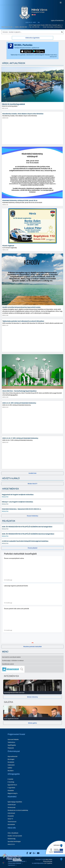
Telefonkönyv (11, 742)
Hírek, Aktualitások (13, 833)
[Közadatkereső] (32, 669)
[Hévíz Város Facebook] (27, 853)
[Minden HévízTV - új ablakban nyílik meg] (32, 484)
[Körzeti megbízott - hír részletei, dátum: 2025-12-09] (32, 230)
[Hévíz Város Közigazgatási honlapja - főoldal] (25, 13)
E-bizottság (11, 782)
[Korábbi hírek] (32, 473)
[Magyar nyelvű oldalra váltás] (33, 15)
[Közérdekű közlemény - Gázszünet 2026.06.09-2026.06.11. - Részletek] (32, 510)
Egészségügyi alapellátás (15, 802)
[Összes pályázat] (32, 548)
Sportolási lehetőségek (14, 842)
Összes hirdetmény (33, 516)
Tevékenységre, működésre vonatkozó (13, 661)
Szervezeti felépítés (13, 740)
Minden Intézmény (33, 697)
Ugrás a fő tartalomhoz (57, 21)
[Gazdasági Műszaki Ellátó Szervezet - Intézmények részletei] (32, 693)
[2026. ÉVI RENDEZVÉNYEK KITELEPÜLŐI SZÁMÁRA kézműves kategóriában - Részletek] (32, 535)
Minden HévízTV (32, 484)
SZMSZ (10, 768)
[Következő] (59, 687)
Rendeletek (11, 762)
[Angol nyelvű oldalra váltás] (35, 15)
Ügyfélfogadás (12, 745)
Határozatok (11, 765)
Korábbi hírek (32, 473)
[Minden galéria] (32, 723)
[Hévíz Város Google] (34, 853)
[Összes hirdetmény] (32, 516)
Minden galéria (32, 723)
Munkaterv (11, 771)
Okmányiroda (11, 808)
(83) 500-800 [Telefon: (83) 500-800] (23, 27)
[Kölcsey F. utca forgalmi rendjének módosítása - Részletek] (32, 503)
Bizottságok (11, 759)
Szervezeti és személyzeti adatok (11, 657)
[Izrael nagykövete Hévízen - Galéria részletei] (32, 719)
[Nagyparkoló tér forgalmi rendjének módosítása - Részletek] (32, 495)
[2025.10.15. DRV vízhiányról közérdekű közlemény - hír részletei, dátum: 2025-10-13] (32, 417)
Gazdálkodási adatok (8, 664)
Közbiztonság (11, 839)
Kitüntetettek (11, 825)
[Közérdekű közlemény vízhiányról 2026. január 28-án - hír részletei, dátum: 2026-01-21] (32, 176)
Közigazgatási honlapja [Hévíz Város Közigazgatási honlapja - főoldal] (39, 11)
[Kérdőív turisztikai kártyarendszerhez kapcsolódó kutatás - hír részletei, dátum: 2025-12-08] (32, 285)
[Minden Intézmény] (32, 697)
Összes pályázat (32, 548)
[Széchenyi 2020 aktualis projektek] (55, 861)
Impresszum (11, 865)
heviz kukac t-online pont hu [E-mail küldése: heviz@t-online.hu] (55, 27)
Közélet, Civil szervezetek (15, 836)
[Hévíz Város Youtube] (38, 853)
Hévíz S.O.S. (11, 844)
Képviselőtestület (13, 757)
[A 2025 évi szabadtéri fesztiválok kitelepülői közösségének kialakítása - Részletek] (32, 542)
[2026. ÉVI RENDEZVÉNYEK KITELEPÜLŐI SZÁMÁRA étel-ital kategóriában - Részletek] (32, 527)
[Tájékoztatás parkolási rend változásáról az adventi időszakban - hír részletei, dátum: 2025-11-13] (32, 335)
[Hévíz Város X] (30, 853)
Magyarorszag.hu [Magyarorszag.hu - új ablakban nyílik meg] (13, 793)
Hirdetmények (12, 805)
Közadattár (11, 791)
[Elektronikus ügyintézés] (32, 38)
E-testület (10, 779)
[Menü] (61, 3)
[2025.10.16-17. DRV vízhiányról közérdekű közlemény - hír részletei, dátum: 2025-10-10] (32, 452)
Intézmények (11, 813)
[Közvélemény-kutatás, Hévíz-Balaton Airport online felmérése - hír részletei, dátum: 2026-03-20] (32, 128)
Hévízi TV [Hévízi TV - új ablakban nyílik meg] (10, 819)
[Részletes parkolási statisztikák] (32, 647)
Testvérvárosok (12, 822)
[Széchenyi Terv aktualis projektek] (12, 860)
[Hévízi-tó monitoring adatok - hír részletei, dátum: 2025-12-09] (32, 88)
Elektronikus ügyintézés (32, 38)
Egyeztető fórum (12, 785)
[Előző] (6, 687)
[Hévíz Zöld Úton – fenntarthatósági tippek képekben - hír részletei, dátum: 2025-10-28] (32, 376)
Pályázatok (11, 748)
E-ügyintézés (11, 788)
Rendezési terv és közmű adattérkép (18, 810)
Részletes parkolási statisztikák (32, 647)
